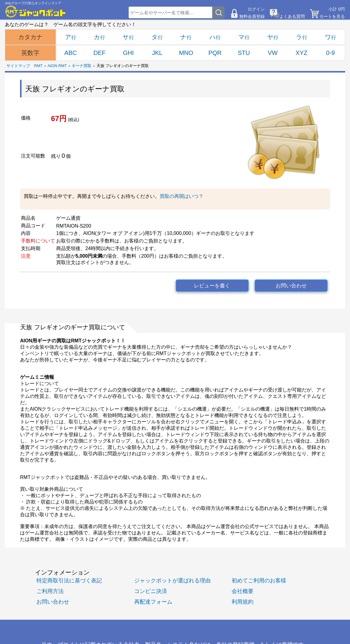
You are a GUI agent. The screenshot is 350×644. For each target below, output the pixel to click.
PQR (215, 53)
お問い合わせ (291, 286)
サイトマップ (18, 66)
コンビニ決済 (151, 591)
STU (244, 53)
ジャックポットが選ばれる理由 (172, 580)
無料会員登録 (252, 16)
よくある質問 (292, 16)
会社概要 (243, 591)
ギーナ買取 (82, 66)
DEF (100, 53)
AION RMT (57, 66)
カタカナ (30, 37)
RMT (38, 66)
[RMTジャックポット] (36, 12)
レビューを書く (212, 286)
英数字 (30, 53)
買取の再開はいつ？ (182, 196)
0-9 (330, 53)
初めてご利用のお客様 (259, 580)
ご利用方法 (50, 591)
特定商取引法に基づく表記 (69, 580)
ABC (71, 53)
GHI (128, 53)
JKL (157, 53)
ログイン (256, 9)
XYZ (302, 53)
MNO (186, 53)
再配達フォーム (153, 602)
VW (273, 53)
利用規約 (243, 602)
